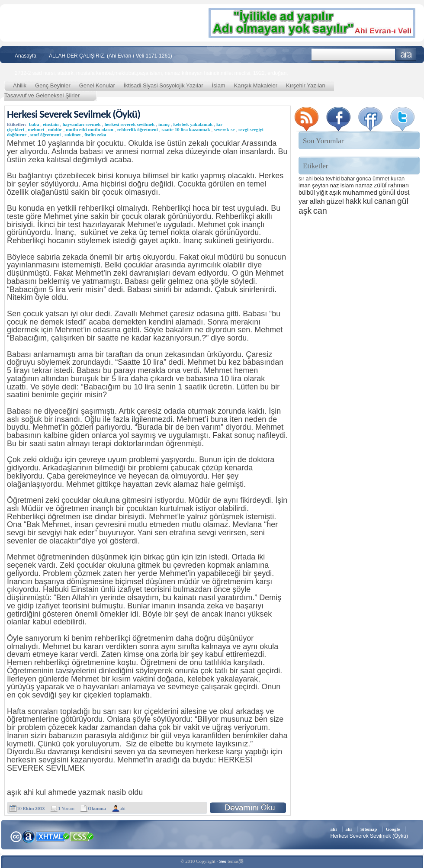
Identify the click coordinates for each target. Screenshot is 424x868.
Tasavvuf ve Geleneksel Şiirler (42, 95)
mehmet (36, 129)
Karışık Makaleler (256, 85)
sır (301, 179)
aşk (305, 211)
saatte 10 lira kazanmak (186, 129)
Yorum (66, 808)
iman (305, 185)
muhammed (360, 192)
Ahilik (20, 85)
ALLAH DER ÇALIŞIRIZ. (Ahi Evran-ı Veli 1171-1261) (111, 56)
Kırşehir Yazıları (306, 85)
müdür (55, 129)
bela (319, 179)
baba (34, 124)
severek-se (224, 129)
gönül (387, 192)
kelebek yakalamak (193, 124)
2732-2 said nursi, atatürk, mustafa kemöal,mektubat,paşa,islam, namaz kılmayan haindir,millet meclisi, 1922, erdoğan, (151, 73)
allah (317, 201)
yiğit (322, 193)
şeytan (320, 185)
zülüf (380, 185)
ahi (123, 808)
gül (403, 201)
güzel (335, 201)
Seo (223, 861)
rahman (398, 185)
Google (393, 829)
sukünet (72, 135)
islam (347, 185)
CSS (82, 836)
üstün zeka (95, 135)
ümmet (381, 179)
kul (368, 201)
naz (335, 185)
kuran (398, 178)
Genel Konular (97, 85)
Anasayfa (26, 56)
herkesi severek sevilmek (129, 124)
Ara (406, 55)
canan (385, 201)
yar (303, 201)
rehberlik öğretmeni (138, 129)
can (320, 211)
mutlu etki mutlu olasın (90, 129)
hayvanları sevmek (81, 124)
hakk (353, 201)
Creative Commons (16, 836)
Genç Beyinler (53, 85)
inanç (164, 124)
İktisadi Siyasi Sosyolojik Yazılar (164, 85)
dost (403, 192)
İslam (219, 85)
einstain (51, 124)
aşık (335, 192)
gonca (363, 179)
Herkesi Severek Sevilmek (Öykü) (74, 114)
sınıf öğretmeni (45, 135)
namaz (364, 185)
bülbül (307, 193)
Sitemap (369, 829)
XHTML (52, 836)
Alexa (29, 836)
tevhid (333, 179)
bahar (348, 179)
